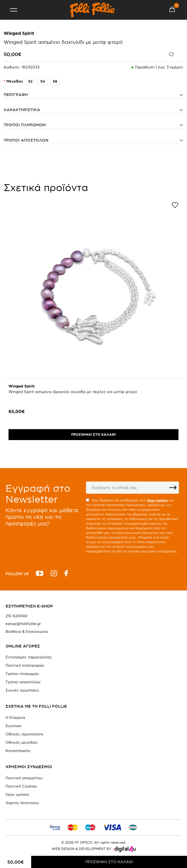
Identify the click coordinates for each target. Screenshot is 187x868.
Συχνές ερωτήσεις (23, 690)
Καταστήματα (18, 751)
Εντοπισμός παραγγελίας (29, 657)
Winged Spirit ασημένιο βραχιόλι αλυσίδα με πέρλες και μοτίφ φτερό (73, 392)
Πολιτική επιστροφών (25, 665)
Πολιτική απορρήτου (24, 778)
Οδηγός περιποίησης (25, 734)
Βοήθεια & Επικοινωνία (27, 632)
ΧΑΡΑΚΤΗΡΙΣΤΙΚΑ (22, 110)
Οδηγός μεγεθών (22, 742)
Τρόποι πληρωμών (25, 125)
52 (29, 81)
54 (41, 81)
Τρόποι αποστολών (26, 140)
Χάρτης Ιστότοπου (22, 803)
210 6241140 (17, 616)
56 (54, 81)
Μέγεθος (15, 81)
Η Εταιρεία (15, 718)
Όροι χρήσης (18, 795)
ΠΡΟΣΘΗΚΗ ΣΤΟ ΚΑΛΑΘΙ (109, 862)
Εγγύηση (14, 726)
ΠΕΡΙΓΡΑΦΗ (16, 95)
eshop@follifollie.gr (23, 624)
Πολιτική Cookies (21, 786)
